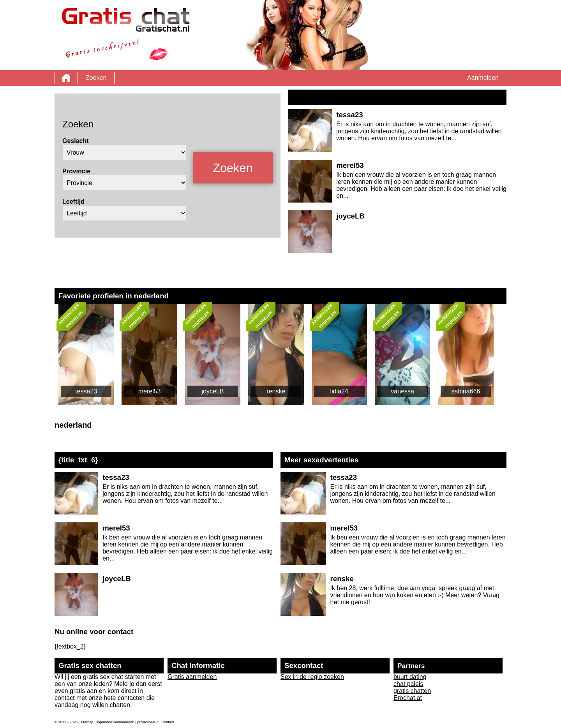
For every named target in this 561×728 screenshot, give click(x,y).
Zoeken (96, 78)
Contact (168, 722)
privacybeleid (148, 722)
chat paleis (408, 684)
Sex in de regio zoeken (312, 677)
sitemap (87, 722)
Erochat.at (408, 698)
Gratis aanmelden (192, 677)
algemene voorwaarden (115, 722)
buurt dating (410, 677)
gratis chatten (412, 691)
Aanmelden (483, 78)
